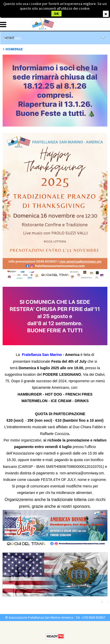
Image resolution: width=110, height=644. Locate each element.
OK (56, 14)
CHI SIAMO (13, 38)
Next (104, 578)
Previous (6, 578)
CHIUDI (106, 14)
